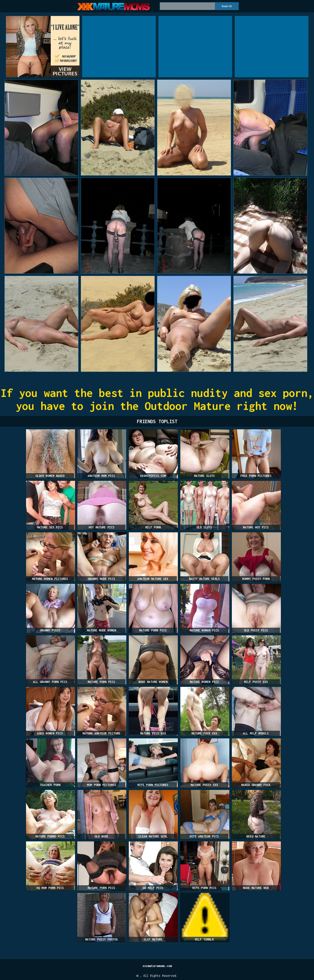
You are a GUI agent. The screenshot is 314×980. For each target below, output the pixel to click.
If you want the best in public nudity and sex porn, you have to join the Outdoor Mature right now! (157, 399)
